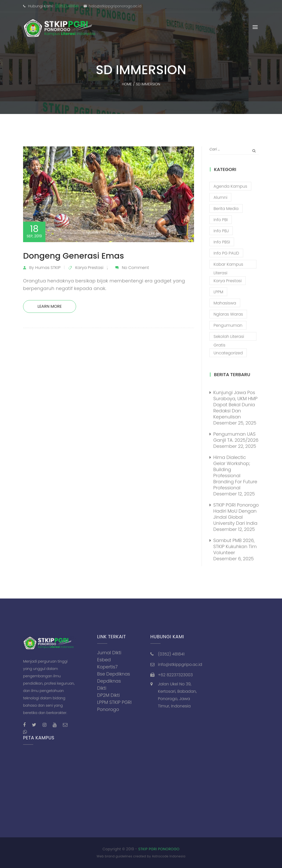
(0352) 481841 (67, 6)
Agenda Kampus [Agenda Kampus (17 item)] (230, 186)
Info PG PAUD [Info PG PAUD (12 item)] (226, 253)
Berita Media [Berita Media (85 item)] (226, 209)
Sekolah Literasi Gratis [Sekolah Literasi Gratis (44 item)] (229, 337)
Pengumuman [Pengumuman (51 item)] (228, 325)
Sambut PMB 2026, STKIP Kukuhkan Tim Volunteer (235, 546)
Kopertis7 (107, 667)
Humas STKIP (48, 268)
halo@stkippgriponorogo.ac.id (115, 6)
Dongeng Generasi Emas (74, 256)
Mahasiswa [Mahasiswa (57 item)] (225, 303)
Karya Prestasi (89, 268)
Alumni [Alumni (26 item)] (220, 197)
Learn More (50, 306)
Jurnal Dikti (109, 653)
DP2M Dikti (108, 695)
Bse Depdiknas (114, 674)
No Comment (135, 268)
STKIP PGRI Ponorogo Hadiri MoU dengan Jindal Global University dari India (236, 514)
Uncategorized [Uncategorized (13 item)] (228, 353)
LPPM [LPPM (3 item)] (218, 292)
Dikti (102, 688)
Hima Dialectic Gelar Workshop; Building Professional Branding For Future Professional (235, 472)
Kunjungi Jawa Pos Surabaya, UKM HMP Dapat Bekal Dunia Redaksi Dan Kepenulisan (235, 405)
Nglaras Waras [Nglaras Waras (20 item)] (228, 314)
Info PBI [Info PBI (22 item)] (221, 220)
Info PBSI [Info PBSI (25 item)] (222, 242)
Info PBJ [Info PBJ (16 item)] (221, 231)
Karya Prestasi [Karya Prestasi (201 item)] (228, 281)
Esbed (104, 660)
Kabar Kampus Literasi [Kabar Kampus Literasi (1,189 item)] (228, 265)
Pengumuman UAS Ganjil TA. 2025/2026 (236, 437)
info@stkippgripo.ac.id (180, 664)
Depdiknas (109, 681)
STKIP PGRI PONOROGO (159, 849)
